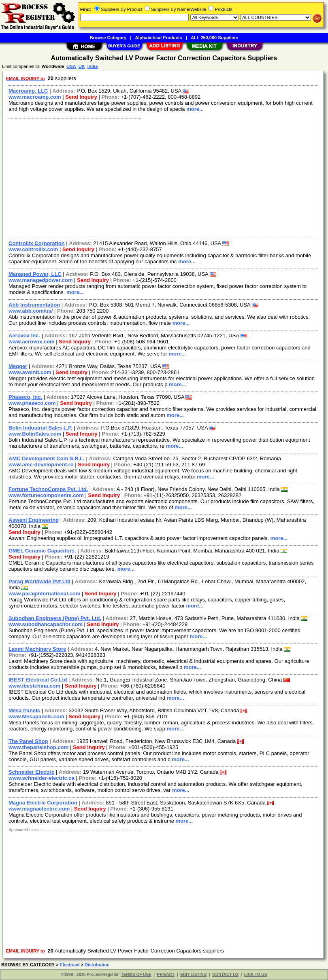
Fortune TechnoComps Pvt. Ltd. (48, 489)
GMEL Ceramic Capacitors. (42, 551)
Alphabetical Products (159, 38)
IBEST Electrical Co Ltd (38, 680)
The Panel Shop (28, 741)
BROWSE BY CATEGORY (28, 965)
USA (71, 66)
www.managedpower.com (40, 280)
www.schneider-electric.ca (42, 778)
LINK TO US (256, 975)
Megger (18, 366)
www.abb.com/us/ (31, 311)
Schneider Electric (31, 772)
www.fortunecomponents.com (46, 495)
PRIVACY (166, 975)
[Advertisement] (161, 177)
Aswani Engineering (34, 520)
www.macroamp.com (35, 97)
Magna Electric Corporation (43, 803)
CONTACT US (225, 975)
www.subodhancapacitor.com (46, 624)
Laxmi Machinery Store (37, 649)
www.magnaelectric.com (39, 809)
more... (195, 109)
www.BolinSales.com (35, 434)
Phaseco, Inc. (25, 397)
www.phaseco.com (32, 403)
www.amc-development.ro (41, 465)
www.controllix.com (33, 249)
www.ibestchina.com (34, 686)
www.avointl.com (30, 372)
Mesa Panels (24, 710)
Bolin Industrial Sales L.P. (40, 428)
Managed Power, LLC (35, 274)
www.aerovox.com (32, 342)
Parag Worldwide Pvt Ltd (39, 581)
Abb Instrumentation (34, 305)
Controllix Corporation (37, 243)
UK (82, 66)
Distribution (97, 965)
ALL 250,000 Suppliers (214, 38)
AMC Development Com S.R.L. (47, 458)
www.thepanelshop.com (38, 747)
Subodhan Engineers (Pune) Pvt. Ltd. (55, 618)
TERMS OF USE (136, 975)
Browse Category (108, 38)
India (93, 66)
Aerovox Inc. (24, 335)
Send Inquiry (81, 97)
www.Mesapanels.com (36, 716)
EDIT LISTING (193, 975)
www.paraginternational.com (44, 594)
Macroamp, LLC (28, 91)
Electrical (69, 965)
